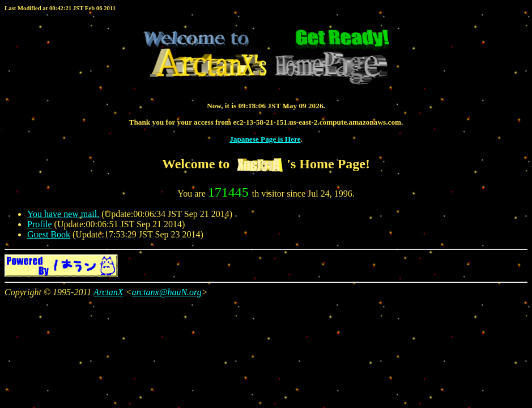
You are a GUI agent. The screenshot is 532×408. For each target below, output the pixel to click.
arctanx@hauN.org (166, 292)
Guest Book (49, 234)
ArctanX (108, 292)
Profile (40, 224)
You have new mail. (63, 214)
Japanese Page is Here (265, 139)
